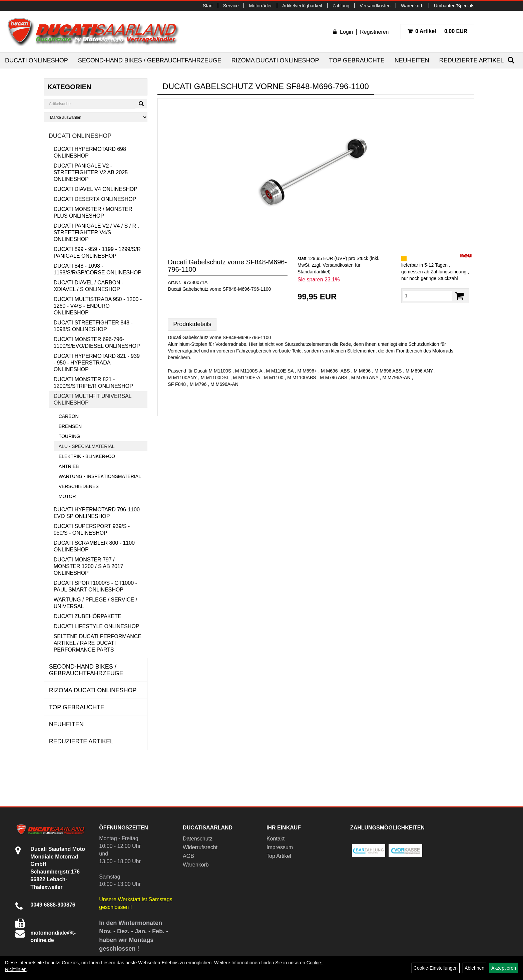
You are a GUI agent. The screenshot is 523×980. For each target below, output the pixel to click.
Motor (67, 496)
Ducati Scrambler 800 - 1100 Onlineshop (94, 546)
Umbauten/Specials (454, 6)
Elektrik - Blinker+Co (87, 456)
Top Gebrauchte (357, 60)
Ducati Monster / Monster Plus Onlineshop (93, 212)
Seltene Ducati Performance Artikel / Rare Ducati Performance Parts (98, 643)
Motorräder (260, 6)
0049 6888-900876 (53, 905)
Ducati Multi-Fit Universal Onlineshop (93, 399)
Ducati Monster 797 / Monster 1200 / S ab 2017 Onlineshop (89, 566)
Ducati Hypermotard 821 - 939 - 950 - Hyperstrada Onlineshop (97, 363)
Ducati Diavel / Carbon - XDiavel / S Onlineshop (89, 286)
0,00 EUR (438, 31)
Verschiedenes (79, 486)
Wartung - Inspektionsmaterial (100, 476)
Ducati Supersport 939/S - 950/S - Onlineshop (92, 530)
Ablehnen (474, 968)
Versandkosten (375, 6)
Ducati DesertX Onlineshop (95, 199)
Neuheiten (412, 60)
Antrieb (69, 466)
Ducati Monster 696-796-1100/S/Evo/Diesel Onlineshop (97, 343)
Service (231, 6)
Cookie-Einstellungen (436, 968)
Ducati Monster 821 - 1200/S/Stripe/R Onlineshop (93, 383)
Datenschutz (198, 839)
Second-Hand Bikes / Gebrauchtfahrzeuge (150, 60)
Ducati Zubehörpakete (88, 616)
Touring (69, 436)
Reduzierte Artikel (471, 60)
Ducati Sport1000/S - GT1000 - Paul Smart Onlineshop (95, 586)
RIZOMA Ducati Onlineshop (275, 60)
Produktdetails (192, 324)
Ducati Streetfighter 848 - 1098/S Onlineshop (93, 326)
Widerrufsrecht (200, 847)
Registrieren (374, 32)
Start (208, 6)
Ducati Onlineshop (37, 60)
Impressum (280, 847)
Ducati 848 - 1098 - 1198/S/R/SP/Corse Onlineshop (98, 269)
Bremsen (70, 426)
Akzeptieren (504, 968)
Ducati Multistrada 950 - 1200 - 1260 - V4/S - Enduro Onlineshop (98, 306)
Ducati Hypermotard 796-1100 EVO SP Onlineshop (97, 513)
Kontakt (276, 839)
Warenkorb (412, 6)
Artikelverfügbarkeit (302, 6)
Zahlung (341, 6)
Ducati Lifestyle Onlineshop (97, 626)
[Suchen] (511, 60)
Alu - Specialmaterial (87, 446)
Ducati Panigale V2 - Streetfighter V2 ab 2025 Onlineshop (91, 172)
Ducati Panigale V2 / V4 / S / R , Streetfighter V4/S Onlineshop (96, 232)
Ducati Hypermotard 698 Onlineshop (90, 152)
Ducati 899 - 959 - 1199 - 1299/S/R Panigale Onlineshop (97, 253)
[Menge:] (428, 296)
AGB (188, 856)
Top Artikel (279, 856)
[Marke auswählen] (96, 117)
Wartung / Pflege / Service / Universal (95, 603)
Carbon (69, 416)
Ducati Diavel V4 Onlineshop (96, 189)
